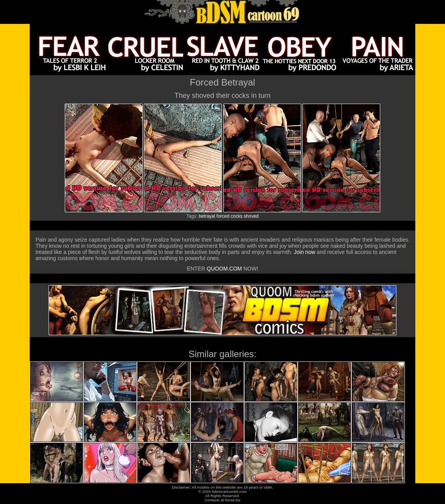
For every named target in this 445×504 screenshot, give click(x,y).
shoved (251, 216)
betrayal (207, 216)
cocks (237, 216)
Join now (305, 252)
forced (223, 216)
